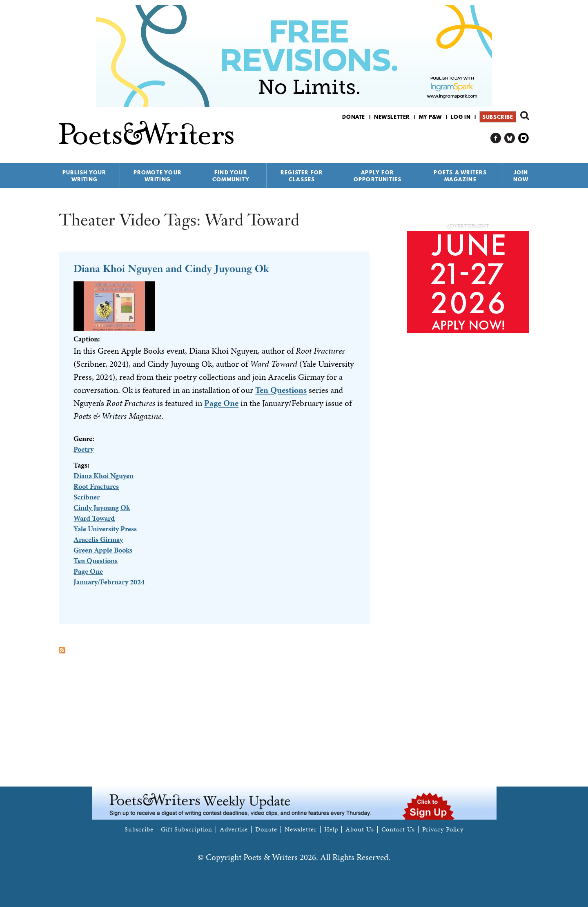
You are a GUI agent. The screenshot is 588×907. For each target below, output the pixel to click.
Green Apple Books (103, 550)
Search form (525, 116)
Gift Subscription (187, 829)
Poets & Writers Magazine (460, 176)
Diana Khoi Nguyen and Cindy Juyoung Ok (171, 269)
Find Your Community (231, 176)
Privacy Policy (443, 829)
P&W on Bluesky (510, 138)
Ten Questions (281, 390)
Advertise (234, 829)
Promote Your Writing (158, 176)
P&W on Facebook (496, 138)
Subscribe (498, 117)
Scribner (87, 497)
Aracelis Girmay (98, 539)
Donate (354, 117)
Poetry (84, 449)
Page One (221, 403)
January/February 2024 (109, 582)
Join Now (521, 176)
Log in (461, 117)
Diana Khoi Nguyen (104, 476)
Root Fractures (96, 486)
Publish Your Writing (84, 176)
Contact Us (398, 829)
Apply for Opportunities (378, 176)
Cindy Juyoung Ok (102, 507)
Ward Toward (94, 518)
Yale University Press (105, 529)
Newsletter (392, 117)
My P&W (430, 117)
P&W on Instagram (524, 138)
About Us (360, 829)
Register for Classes (302, 176)
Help (331, 829)
